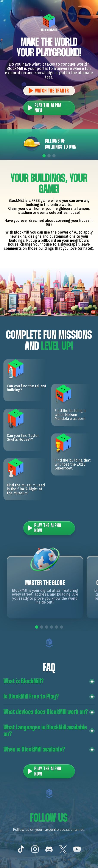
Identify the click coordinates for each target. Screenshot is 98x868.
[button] (49, 682)
